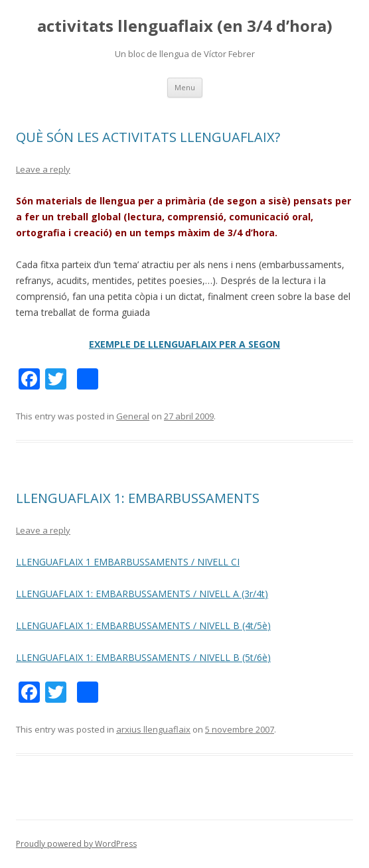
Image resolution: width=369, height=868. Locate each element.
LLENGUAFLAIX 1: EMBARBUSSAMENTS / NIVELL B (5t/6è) (143, 657)
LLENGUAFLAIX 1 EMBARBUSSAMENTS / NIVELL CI (128, 562)
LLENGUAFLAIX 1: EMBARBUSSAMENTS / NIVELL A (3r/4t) (142, 594)
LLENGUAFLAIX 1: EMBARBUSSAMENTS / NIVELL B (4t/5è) (143, 625)
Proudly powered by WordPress (76, 844)
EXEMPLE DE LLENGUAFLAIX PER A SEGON (184, 344)
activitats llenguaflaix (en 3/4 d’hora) (185, 26)
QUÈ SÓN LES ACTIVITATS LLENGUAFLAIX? (148, 137)
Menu (185, 87)
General (133, 416)
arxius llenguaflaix (153, 729)
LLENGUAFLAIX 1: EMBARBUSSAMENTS (138, 498)
